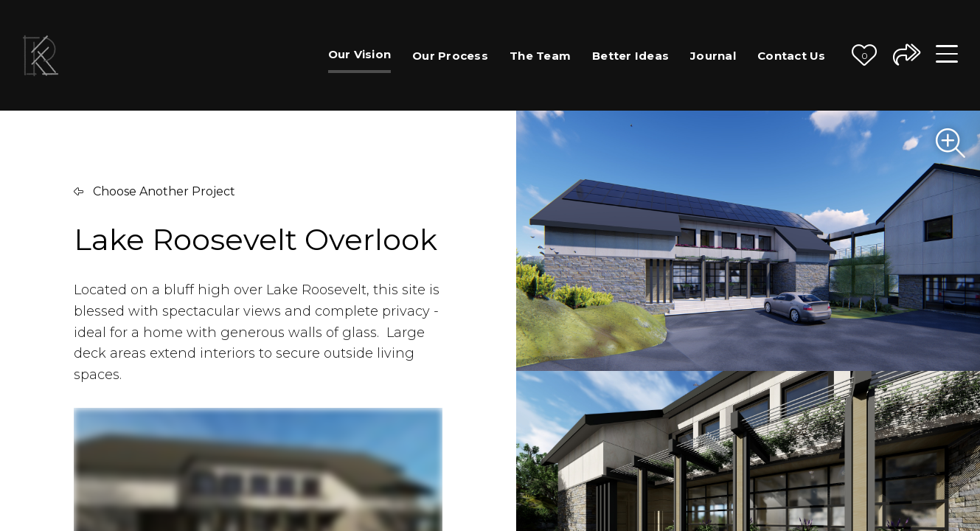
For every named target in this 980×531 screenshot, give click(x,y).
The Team (540, 56)
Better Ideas (630, 56)
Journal (713, 56)
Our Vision (360, 54)
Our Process (450, 56)
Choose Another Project (154, 191)
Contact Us (792, 56)
